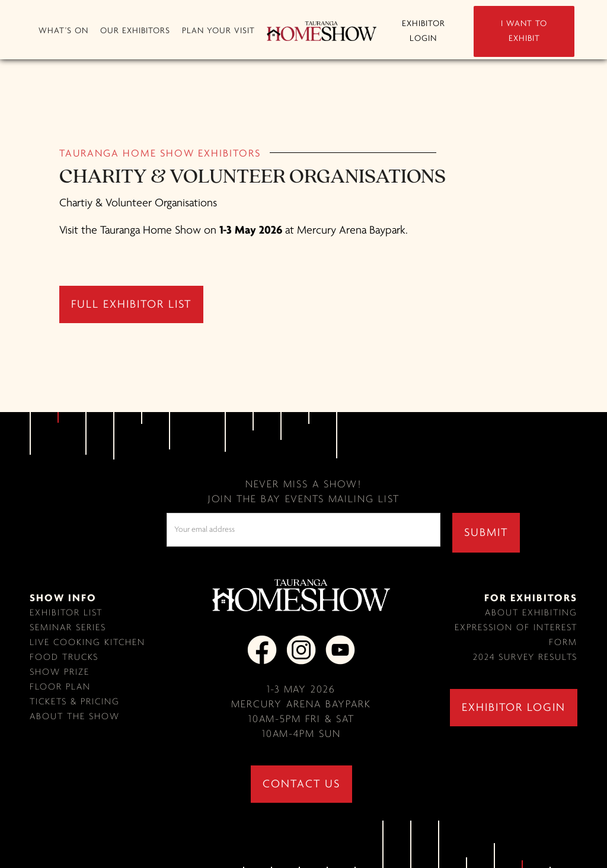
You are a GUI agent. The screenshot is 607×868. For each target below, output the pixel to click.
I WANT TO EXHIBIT (524, 31)
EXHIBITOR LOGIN (424, 31)
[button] (63, 31)
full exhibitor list (131, 305)
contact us (301, 784)
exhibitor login (514, 708)
